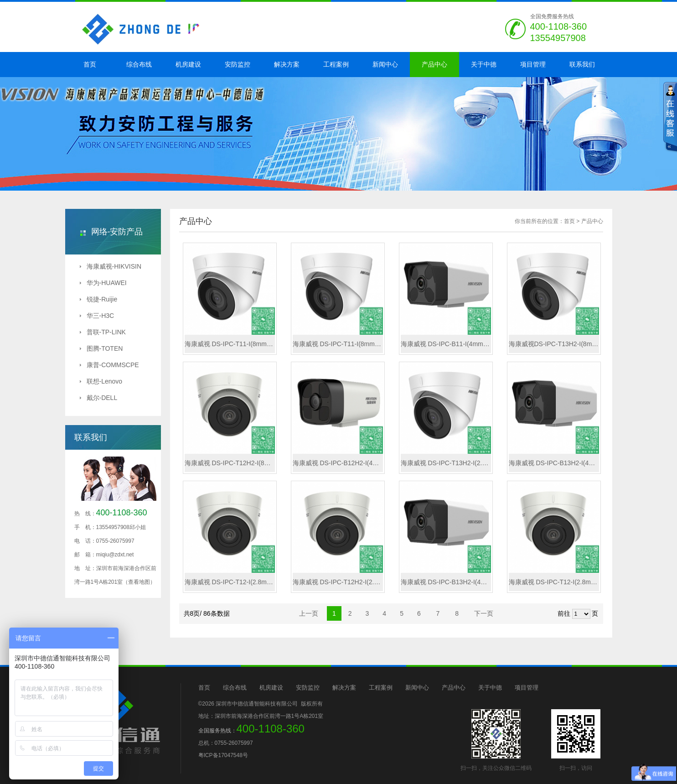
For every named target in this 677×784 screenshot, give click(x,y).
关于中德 (484, 64)
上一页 (309, 613)
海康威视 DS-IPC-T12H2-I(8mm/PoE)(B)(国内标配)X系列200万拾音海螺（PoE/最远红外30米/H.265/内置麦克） (230, 463)
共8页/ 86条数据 (209, 613)
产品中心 (434, 64)
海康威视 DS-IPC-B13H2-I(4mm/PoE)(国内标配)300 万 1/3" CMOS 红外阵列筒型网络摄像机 (446, 582)
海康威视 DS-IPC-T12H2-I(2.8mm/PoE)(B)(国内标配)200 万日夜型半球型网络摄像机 (338, 582)
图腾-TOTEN (101, 348)
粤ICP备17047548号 (223, 755)
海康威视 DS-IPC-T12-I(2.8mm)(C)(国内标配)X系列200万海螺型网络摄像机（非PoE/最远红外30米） (230, 582)
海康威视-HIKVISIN (111, 266)
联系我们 (582, 64)
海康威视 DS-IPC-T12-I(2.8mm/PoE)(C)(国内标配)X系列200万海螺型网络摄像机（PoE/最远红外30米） (554, 582)
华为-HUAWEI (103, 283)
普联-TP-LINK (103, 332)
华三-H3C (97, 316)
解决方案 (287, 64)
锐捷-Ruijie (99, 299)
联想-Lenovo (101, 381)
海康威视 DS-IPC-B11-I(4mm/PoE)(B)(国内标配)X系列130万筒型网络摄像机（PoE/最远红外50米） (446, 344)
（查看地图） (139, 582)
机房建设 (188, 64)
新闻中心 (385, 64)
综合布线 (139, 64)
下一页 (484, 613)
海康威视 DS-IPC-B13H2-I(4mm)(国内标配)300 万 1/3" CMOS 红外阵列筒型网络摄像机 (554, 463)
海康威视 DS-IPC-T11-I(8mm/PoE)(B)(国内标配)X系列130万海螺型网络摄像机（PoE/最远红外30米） (338, 344)
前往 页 (578, 614)
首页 (90, 64)
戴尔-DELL (99, 398)
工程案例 (336, 64)
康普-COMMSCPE (109, 365)
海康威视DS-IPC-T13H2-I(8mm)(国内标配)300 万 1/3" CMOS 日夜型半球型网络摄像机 (554, 344)
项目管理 (533, 64)
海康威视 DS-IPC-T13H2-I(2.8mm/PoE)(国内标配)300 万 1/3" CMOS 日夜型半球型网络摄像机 (446, 463)
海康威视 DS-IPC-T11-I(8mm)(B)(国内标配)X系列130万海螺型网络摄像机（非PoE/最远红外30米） (230, 344)
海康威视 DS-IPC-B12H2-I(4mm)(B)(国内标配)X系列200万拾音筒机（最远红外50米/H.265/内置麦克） (338, 463)
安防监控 (238, 64)
